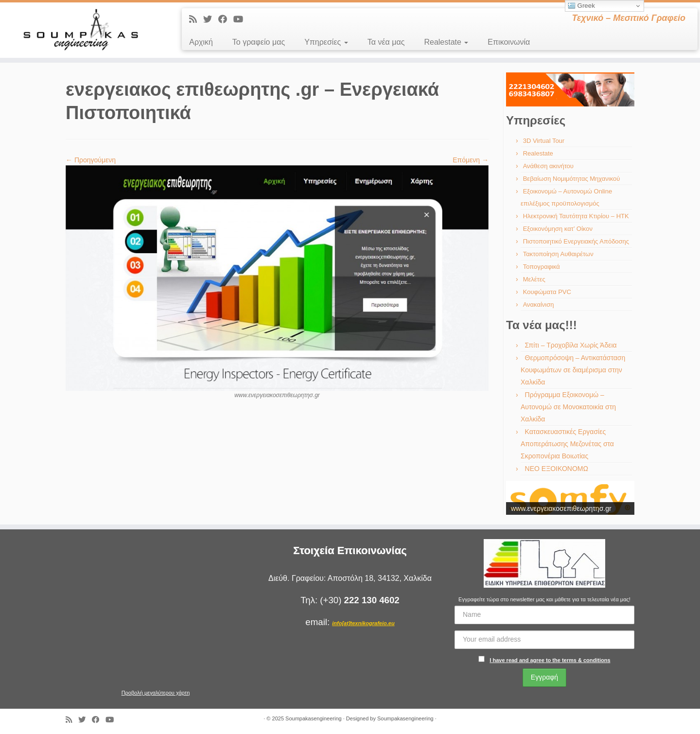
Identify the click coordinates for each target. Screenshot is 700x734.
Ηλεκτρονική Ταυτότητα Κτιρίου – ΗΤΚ (576, 216)
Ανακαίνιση (539, 305)
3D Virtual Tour (544, 141)
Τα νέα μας (386, 42)
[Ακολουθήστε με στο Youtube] (241, 19)
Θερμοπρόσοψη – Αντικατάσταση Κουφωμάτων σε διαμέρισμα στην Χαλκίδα (573, 370)
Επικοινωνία (509, 42)
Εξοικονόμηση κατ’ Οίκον (558, 229)
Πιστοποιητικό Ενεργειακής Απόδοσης (576, 241)
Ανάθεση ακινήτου (548, 166)
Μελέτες (534, 279)
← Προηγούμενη (91, 160)
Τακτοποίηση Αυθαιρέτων (558, 254)
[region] (570, 89)
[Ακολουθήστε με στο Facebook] (226, 19)
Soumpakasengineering (314, 718)
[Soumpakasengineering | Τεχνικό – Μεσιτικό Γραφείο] (81, 30)
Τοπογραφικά (542, 267)
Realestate (446, 42)
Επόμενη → (471, 160)
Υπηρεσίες (326, 42)
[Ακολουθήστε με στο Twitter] (211, 19)
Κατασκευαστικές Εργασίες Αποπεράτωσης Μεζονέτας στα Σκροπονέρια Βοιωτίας (567, 444)
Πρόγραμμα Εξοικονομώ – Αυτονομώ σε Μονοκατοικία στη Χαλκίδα (568, 407)
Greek (581, 6)
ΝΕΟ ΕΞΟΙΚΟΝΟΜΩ (557, 469)
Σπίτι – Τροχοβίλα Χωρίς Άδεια (571, 345)
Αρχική (201, 42)
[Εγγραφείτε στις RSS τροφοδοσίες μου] (196, 19)
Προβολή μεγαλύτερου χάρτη (156, 693)
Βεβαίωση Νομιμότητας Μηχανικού (572, 179)
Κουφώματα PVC (547, 292)
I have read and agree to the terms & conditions (550, 660)
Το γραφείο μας (259, 42)
